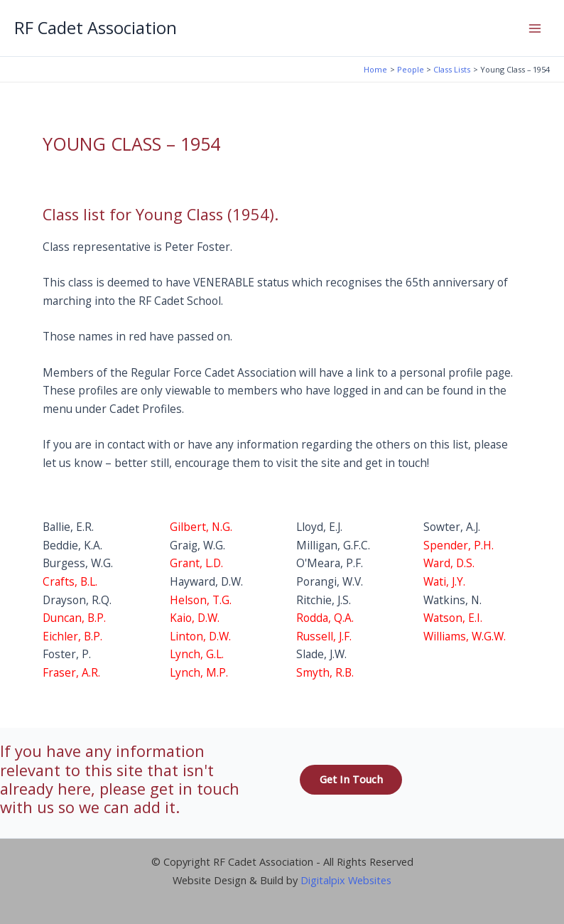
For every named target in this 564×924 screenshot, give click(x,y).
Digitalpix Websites (346, 880)
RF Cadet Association (96, 28)
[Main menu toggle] (535, 28)
